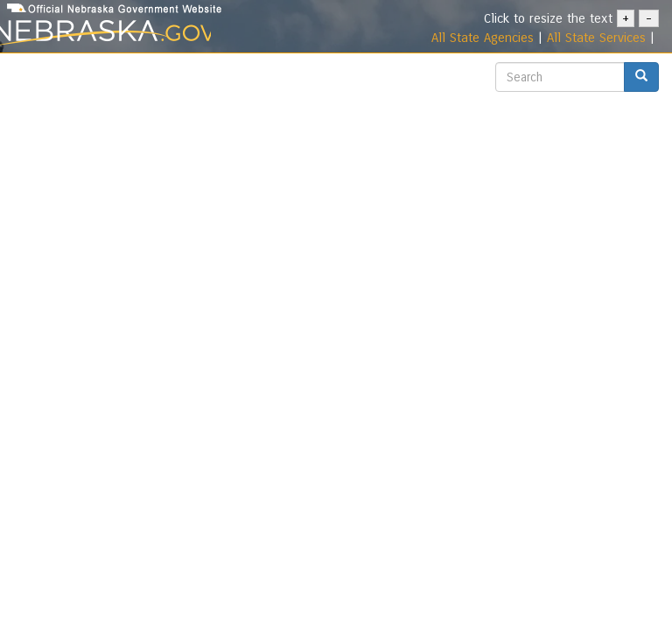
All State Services (596, 38)
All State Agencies (483, 38)
